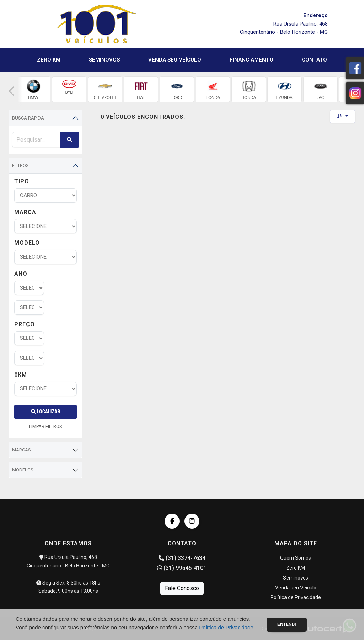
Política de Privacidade (296, 597)
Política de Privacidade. (227, 627)
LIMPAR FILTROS (45, 426)
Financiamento (251, 60)
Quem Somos (296, 558)
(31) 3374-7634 (182, 558)
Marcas (22, 450)
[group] (33, 89)
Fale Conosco (182, 588)
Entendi (287, 624)
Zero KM (49, 60)
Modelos (23, 470)
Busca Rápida (28, 118)
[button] (11, 91)
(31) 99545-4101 (182, 568)
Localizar (45, 412)
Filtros (20, 166)
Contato (314, 60)
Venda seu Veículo (175, 60)
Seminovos (104, 60)
